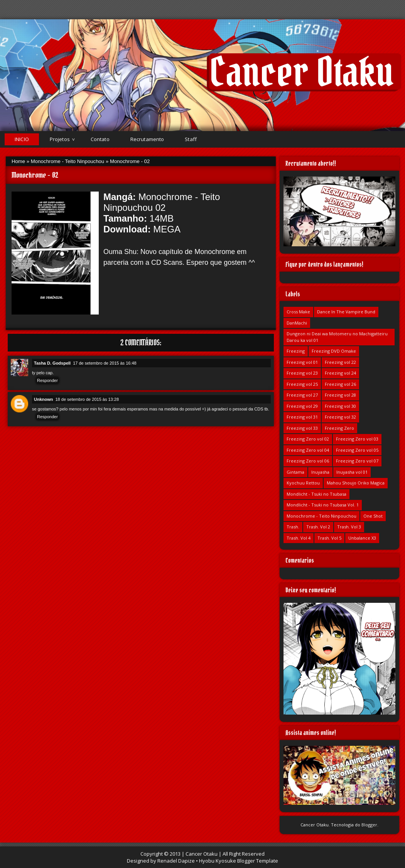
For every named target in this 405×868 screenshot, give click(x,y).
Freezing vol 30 (340, 406)
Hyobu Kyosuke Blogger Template (239, 861)
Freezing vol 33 (302, 428)
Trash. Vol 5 (329, 538)
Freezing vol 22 (340, 362)
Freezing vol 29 (302, 406)
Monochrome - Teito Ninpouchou (67, 161)
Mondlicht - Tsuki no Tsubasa (316, 494)
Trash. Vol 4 (299, 538)
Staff (191, 139)
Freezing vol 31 (302, 417)
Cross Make (298, 312)
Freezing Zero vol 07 (357, 461)
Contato (100, 139)
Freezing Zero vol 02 (308, 439)
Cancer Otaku (301, 72)
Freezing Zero (339, 428)
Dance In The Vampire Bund (346, 312)
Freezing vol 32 (340, 417)
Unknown (44, 399)
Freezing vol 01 (302, 362)
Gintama (295, 472)
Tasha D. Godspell (52, 363)
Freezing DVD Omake (334, 351)
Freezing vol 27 (302, 395)
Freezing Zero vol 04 (308, 450)
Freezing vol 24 (340, 373)
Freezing (296, 351)
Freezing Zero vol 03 (357, 439)
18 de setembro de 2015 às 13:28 (87, 399)
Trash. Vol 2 (318, 527)
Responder (47, 380)
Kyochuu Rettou (303, 483)
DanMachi (297, 323)
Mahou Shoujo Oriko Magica (356, 483)
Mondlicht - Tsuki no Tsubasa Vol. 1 (323, 505)
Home (18, 161)
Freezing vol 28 (340, 395)
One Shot (373, 516)
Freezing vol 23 (302, 373)
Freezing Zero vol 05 (357, 450)
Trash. (293, 527)
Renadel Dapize (176, 861)
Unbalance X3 (362, 538)
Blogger (369, 825)
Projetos (60, 139)
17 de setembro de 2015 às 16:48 (105, 363)
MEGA (166, 229)
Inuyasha (320, 472)
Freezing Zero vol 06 (308, 461)
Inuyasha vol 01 (352, 472)
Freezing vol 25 (302, 384)
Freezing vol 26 (340, 384)
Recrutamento (147, 139)
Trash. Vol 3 (349, 527)
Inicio (22, 139)
